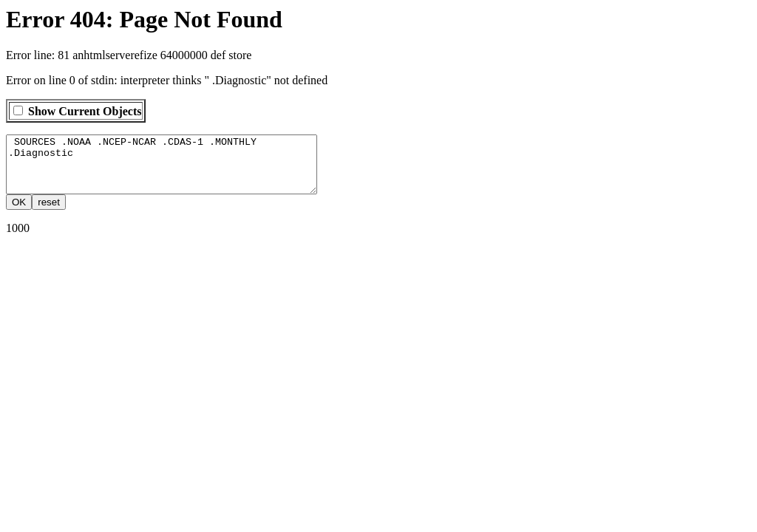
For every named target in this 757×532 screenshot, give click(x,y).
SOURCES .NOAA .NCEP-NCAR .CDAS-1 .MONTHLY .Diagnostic (180, 170)
